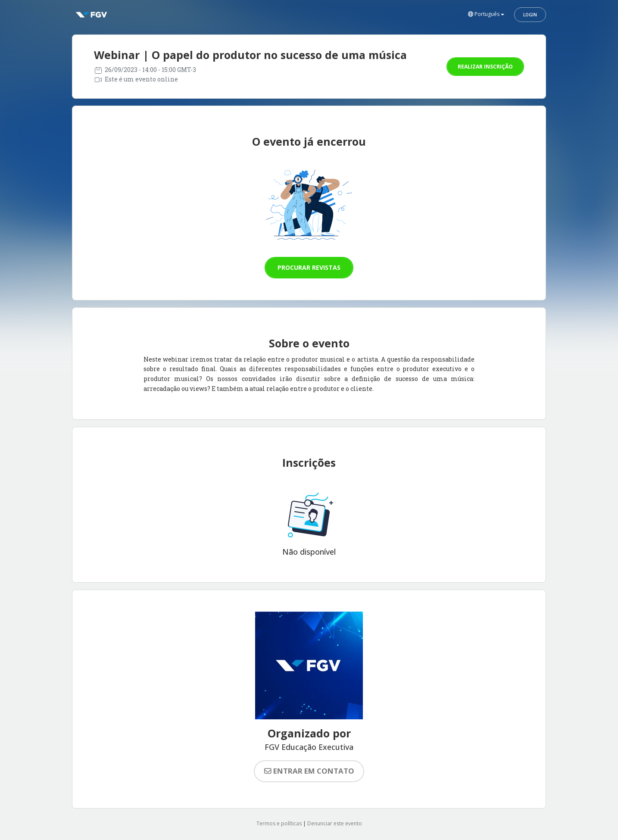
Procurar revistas (309, 267)
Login (530, 15)
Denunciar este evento (335, 823)
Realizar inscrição (485, 67)
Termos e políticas (279, 823)
